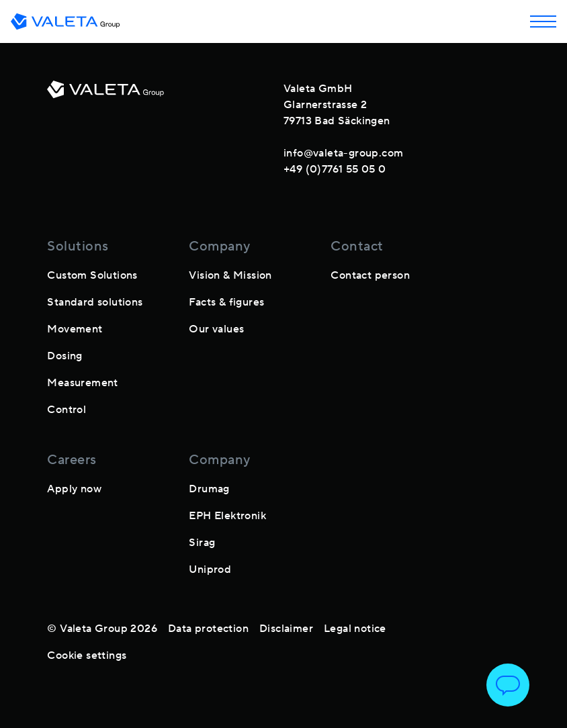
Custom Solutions (92, 275)
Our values (216, 329)
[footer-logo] (105, 126)
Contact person (370, 275)
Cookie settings (87, 655)
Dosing (64, 356)
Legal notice (355, 629)
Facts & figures (226, 302)
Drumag (209, 489)
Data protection (208, 629)
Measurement (82, 383)
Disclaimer (286, 629)
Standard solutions (95, 302)
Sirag (202, 543)
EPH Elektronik (227, 516)
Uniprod (210, 570)
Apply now (74, 489)
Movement (75, 329)
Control (67, 410)
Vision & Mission (230, 275)
